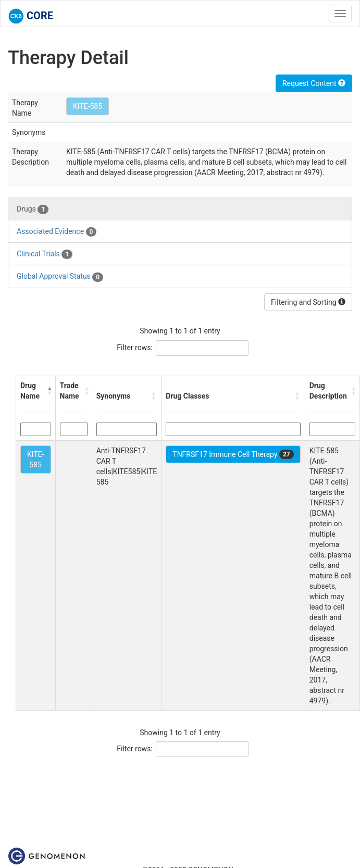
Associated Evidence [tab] (57, 232)
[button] (49, 391)
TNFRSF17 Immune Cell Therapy (233, 454)
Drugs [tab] (33, 209)
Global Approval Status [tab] (60, 277)
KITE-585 (88, 106)
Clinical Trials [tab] (45, 254)
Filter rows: (135, 348)
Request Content (314, 83)
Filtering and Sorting (308, 302)
